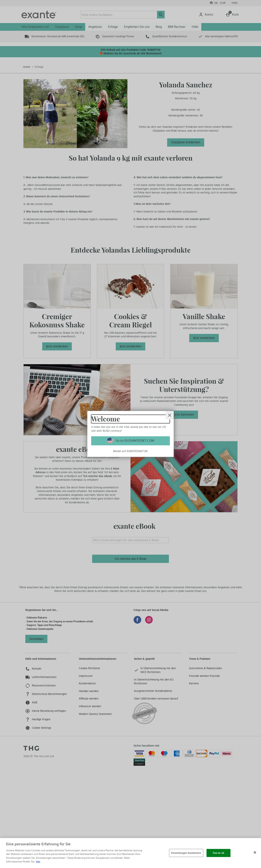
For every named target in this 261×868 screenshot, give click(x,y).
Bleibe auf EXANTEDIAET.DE (130, 451)
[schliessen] (170, 415)
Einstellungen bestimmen (186, 853)
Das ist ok (218, 853)
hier (38, 862)
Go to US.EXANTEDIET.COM (134, 441)
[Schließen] (255, 852)
